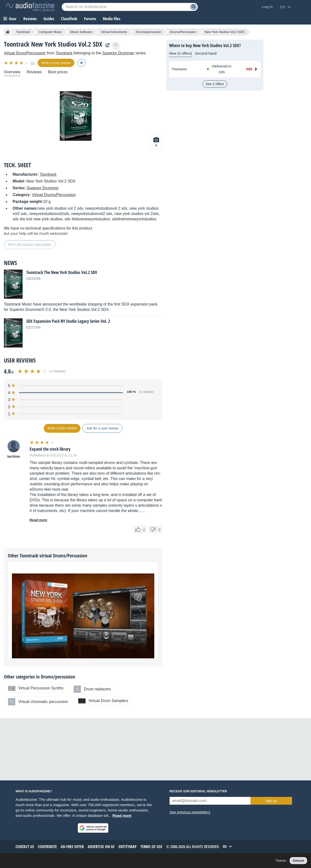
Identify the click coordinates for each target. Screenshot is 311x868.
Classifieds (69, 19)
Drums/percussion (149, 32)
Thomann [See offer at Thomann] (179, 69)
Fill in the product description (30, 245)
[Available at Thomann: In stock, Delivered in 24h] (220, 69)
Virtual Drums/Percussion (54, 195)
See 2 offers (215, 84)
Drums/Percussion (183, 32)
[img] (17, 63)
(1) (32, 63)
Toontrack (23, 32)
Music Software (81, 32)
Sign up (271, 801)
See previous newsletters (190, 812)
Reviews (30, 19)
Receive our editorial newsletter (198, 791)
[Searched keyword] (130, 7)
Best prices (58, 72)
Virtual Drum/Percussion (25, 53)
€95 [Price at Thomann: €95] (249, 69)
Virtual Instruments (114, 32)
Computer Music (50, 32)
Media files (112, 19)
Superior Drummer (118, 53)
